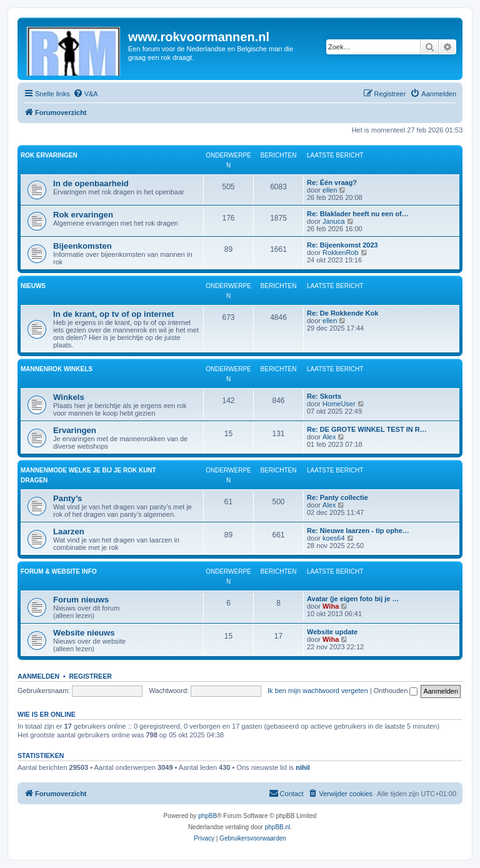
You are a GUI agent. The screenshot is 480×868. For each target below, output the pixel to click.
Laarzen (69, 531)
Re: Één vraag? (332, 182)
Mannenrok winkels (57, 369)
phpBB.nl (278, 827)
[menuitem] (86, 94)
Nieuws (33, 286)
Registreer (90, 676)
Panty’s (67, 498)
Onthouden (396, 691)
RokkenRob (340, 252)
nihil (303, 767)
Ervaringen (75, 430)
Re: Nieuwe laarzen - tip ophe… (358, 531)
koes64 (333, 538)
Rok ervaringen (49, 155)
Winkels (69, 397)
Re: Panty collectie (337, 497)
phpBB (207, 816)
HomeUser (339, 404)
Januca (333, 221)
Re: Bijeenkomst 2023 (342, 245)
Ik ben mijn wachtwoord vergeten (318, 691)
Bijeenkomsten (82, 246)
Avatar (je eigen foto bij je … (353, 599)
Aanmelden (38, 676)
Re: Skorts (324, 396)
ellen (330, 190)
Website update (332, 632)
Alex (329, 437)
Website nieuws (84, 633)
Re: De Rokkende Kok (342, 313)
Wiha (331, 606)
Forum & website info (59, 571)
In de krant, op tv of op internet (113, 314)
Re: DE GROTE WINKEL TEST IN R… (367, 429)
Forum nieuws (81, 600)
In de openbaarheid (91, 183)
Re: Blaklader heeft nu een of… (358, 214)
